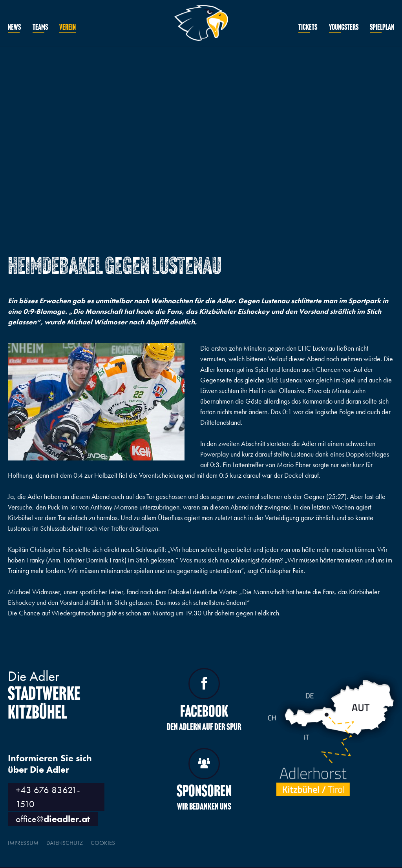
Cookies (103, 843)
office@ (53, 819)
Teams (40, 28)
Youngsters (344, 28)
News (14, 28)
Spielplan (382, 28)
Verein (68, 28)
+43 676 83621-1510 (48, 797)
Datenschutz (65, 843)
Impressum (23, 843)
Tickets (308, 28)
